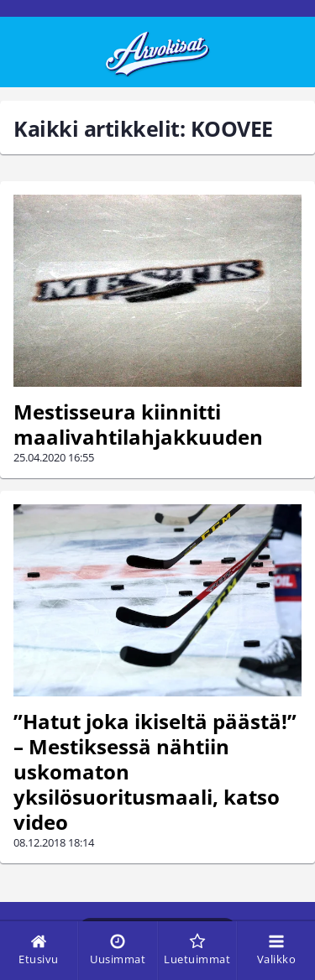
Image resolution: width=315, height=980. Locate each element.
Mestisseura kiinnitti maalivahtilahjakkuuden (138, 424)
